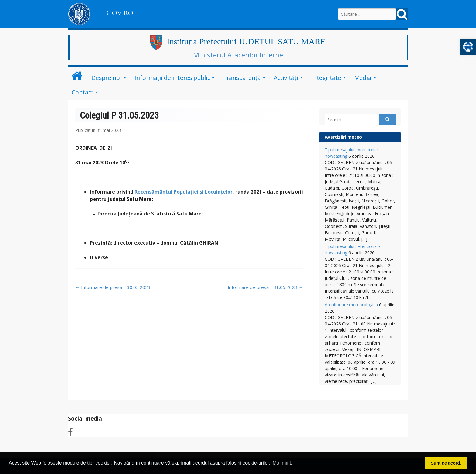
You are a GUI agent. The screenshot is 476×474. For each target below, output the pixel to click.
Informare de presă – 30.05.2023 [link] (113, 287)
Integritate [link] (326, 78)
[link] (468, 47)
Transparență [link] (242, 78)
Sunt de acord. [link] (446, 463)
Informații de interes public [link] (172, 78)
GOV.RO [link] (120, 13)
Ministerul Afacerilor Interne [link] (238, 55)
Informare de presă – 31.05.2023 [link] (265, 287)
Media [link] (363, 78)
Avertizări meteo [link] (343, 137)
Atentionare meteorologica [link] (351, 305)
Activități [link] (286, 78)
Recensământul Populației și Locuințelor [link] (184, 192)
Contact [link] (83, 92)
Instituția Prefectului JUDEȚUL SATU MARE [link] (246, 41)
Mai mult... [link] (284, 463)
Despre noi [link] (106, 78)
